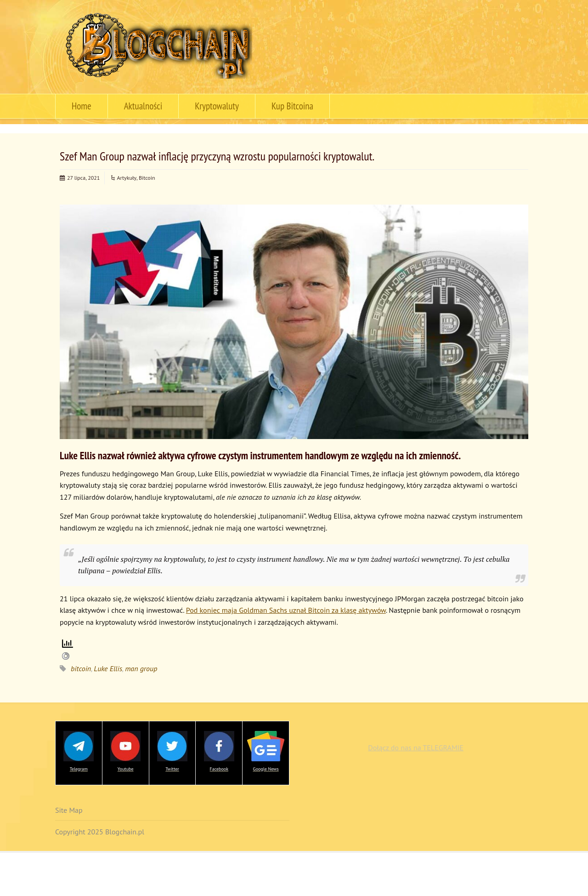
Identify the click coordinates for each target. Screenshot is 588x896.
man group (141, 668)
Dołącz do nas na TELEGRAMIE (416, 748)
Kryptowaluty (217, 106)
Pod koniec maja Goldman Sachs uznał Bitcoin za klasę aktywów (286, 610)
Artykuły (127, 178)
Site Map (69, 810)
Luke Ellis (108, 668)
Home (82, 106)
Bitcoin (147, 178)
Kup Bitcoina (292, 106)
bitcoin (81, 668)
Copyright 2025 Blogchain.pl (100, 832)
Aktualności (143, 106)
